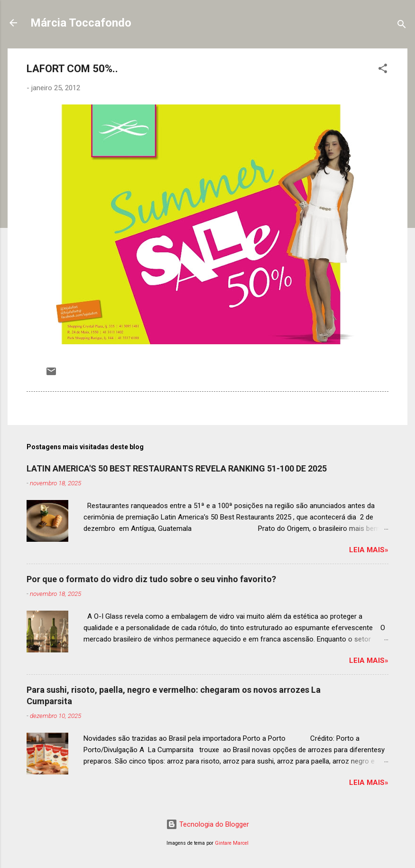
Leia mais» (369, 550)
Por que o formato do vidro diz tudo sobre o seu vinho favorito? (151, 579)
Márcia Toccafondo (81, 23)
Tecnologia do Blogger (207, 824)
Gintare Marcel (232, 843)
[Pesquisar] (402, 26)
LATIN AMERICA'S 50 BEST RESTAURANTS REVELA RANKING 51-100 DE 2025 (177, 468)
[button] (383, 70)
